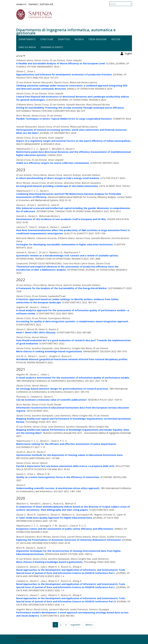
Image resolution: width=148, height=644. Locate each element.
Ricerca (79, 39)
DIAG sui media (27, 47)
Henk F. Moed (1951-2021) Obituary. (36, 332)
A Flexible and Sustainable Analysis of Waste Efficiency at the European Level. (61, 63)
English (128, 4)
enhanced (47, 4)
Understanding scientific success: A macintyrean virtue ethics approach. (58, 488)
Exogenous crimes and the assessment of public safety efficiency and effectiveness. (65, 529)
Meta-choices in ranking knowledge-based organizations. (49, 351)
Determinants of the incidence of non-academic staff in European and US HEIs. (61, 219)
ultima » (89, 625)
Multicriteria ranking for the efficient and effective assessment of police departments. (66, 444)
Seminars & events (52, 47)
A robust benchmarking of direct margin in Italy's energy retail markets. (58, 178)
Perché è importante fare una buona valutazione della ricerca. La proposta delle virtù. (66, 466)
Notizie (116, 39)
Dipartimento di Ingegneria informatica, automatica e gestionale (66, 31)
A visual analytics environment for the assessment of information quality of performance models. (73, 378)
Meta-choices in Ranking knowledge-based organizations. (50, 562)
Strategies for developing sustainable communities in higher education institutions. (65, 244)
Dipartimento (27, 39)
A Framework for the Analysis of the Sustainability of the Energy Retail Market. (62, 288)
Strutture (47, 39)
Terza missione (97, 39)
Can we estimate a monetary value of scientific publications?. (52, 400)
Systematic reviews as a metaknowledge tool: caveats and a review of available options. (67, 255)
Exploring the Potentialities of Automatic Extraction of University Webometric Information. (69, 540)
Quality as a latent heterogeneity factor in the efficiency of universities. (58, 477)
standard (33, 4)
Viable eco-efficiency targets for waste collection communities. (53, 163)
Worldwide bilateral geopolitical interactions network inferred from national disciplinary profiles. (72, 359)
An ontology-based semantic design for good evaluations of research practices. (62, 389)
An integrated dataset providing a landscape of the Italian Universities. (57, 186)
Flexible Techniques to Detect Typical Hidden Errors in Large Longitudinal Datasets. (64, 119)
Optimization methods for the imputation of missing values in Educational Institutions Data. (70, 455)
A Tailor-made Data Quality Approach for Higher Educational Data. (54, 518)
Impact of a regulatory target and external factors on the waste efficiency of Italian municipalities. (74, 141)
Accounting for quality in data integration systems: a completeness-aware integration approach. (72, 321)
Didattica (64, 39)
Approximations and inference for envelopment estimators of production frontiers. (64, 74)
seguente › (76, 625)
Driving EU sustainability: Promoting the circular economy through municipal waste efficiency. (70, 108)
